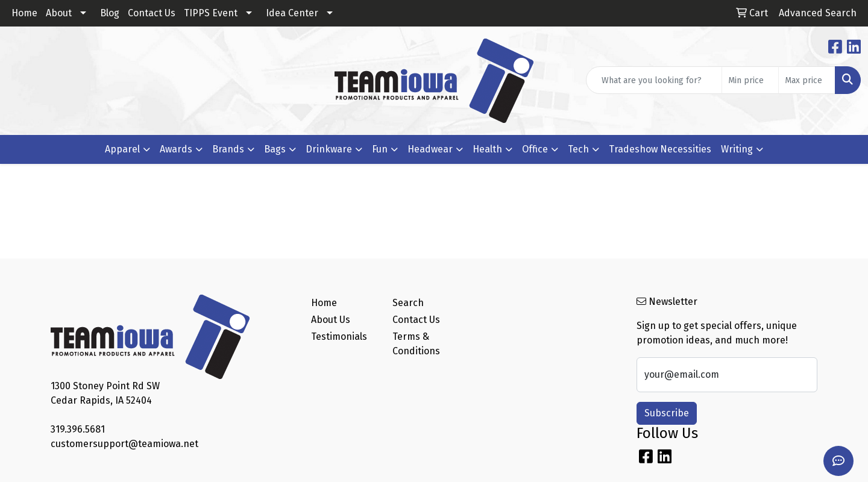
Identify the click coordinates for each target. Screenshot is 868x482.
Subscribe (667, 413)
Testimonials (339, 336)
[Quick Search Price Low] (750, 80)
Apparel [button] (122, 149)
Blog (110, 13)
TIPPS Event (211, 13)
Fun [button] (380, 149)
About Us (331, 320)
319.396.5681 (78, 429)
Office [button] (535, 149)
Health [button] (487, 149)
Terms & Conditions (416, 344)
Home (24, 13)
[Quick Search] (654, 80)
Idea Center (292, 13)
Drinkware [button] (329, 149)
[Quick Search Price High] (807, 80)
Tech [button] (578, 149)
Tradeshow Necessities (660, 149)
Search (408, 303)
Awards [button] (176, 149)
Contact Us (152, 13)
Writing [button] (737, 149)
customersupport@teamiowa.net (124, 444)
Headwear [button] (430, 149)
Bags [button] (275, 149)
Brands (228, 149)
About (59, 13)
